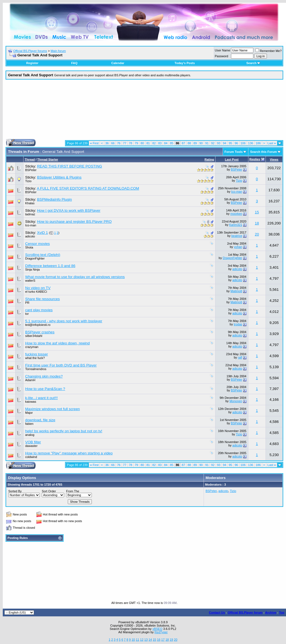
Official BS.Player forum (245, 612)
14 (150, 640)
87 (183, 143)
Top (282, 612)
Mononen (236, 401)
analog (30, 435)
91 (207, 143)
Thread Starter (48, 159)
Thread (30, 159)
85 (172, 143)
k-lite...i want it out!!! (41, 398)
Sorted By (15, 491)
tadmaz (30, 214)
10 (133, 640)
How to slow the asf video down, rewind (57, 343)
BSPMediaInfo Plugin (54, 199)
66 (113, 143)
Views (274, 159)
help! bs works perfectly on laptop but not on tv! (64, 431)
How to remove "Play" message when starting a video (69, 453)
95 (230, 143)
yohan (238, 247)
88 (189, 143)
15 (257, 212)
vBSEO (157, 629)
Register (32, 63)
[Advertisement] (145, 111)
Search (253, 63)
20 (257, 234)
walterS (30, 281)
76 (119, 143)
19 (171, 640)
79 (136, 143)
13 (146, 640)
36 (107, 143)
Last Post (232, 159)
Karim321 (236, 225)
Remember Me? (268, 51)
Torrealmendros (36, 369)
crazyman (32, 347)
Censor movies (37, 244)
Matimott (236, 291)
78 (131, 143)
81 (148, 143)
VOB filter (33, 442)
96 (236, 143)
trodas (238, 324)
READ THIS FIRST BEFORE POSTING (70, 166)
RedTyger (161, 632)
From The (73, 491)
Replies (255, 159)
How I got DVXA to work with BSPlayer (69, 210)
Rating (209, 159)
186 (258, 143)
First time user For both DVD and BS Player (61, 365)
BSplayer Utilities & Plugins (59, 177)
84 (166, 143)
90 (201, 143)
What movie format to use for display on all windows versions (75, 277)
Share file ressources (42, 299)
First (94, 143)
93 (219, 143)
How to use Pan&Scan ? (45, 389)
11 (137, 640)
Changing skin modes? (44, 376)
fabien (29, 424)
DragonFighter (35, 258)
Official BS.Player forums (30, 51)
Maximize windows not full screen (53, 409)
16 (159, 640)
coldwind (31, 457)
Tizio (28, 181)
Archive (271, 612)
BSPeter (31, 170)
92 (213, 143)
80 (142, 143)
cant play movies (39, 310)
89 (195, 143)
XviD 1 (42, 233)
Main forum (58, 51)
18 (257, 223)
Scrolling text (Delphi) (43, 255)
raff (240, 357)
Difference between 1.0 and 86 (50, 266)
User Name (223, 50)
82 (154, 143)
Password (222, 56)
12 (142, 640)
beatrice (237, 236)
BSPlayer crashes (40, 332)
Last (272, 143)
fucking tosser (37, 354)
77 (125, 143)
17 (163, 640)
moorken (236, 214)
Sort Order (49, 491)
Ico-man (237, 192)
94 (225, 143)
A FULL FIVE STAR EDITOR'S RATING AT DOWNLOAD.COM (88, 188)
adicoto (30, 236)
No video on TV (38, 288)
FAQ (74, 63)
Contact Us (217, 612)
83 (160, 143)
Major (29, 413)
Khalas (30, 203)
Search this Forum (263, 152)
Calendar (118, 63)
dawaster (31, 446)
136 (251, 143)
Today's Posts (185, 63)
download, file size (40, 420)
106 (243, 143)
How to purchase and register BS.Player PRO (74, 222)
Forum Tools (234, 152)
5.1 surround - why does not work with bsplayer (64, 321)
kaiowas (31, 402)
